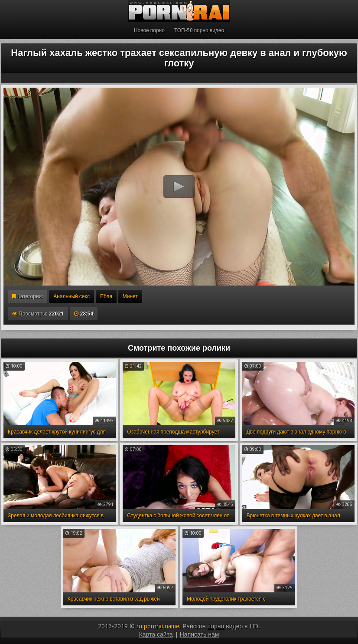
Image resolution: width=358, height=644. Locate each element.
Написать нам (200, 634)
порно (216, 626)
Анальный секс (72, 296)
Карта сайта (156, 634)
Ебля (106, 296)
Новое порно (149, 30)
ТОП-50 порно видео (199, 30)
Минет (130, 296)
